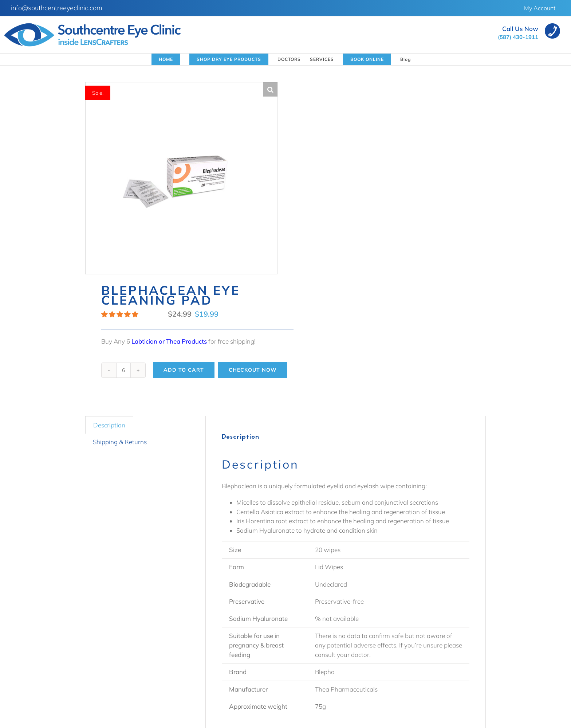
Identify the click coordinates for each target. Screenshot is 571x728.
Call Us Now (520, 29)
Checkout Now (253, 370)
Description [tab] (109, 425)
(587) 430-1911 (518, 37)
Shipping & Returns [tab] (120, 442)
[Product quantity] (123, 370)
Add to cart (184, 370)
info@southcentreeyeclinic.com (57, 8)
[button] (270, 89)
